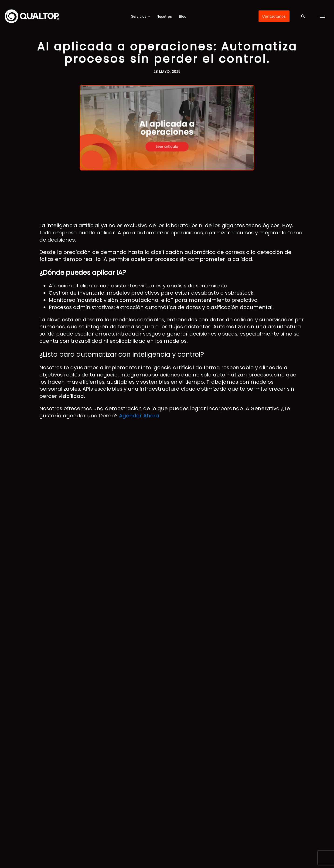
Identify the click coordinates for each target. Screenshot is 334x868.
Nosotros (164, 16)
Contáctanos (274, 16)
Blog (183, 16)
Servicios (139, 16)
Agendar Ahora (139, 416)
